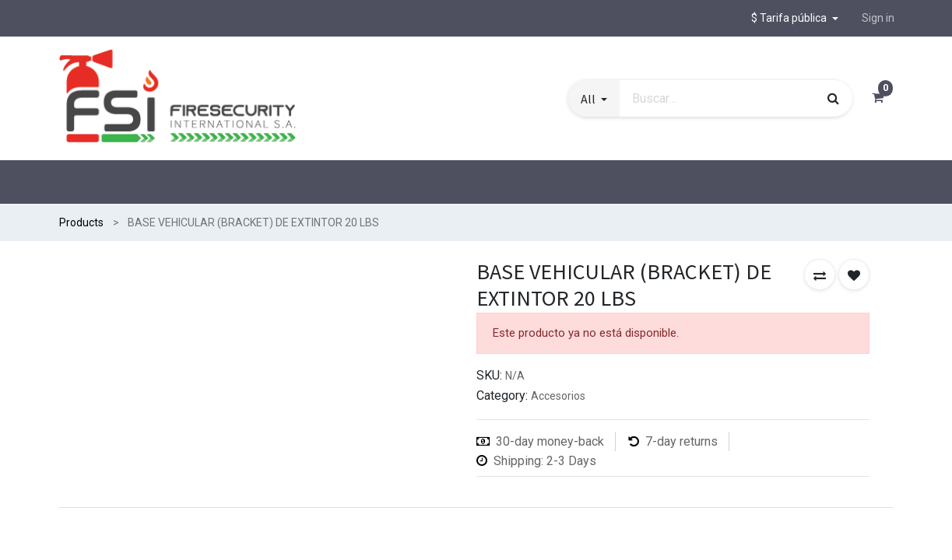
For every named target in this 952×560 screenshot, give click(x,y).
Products (81, 222)
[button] (795, 18)
